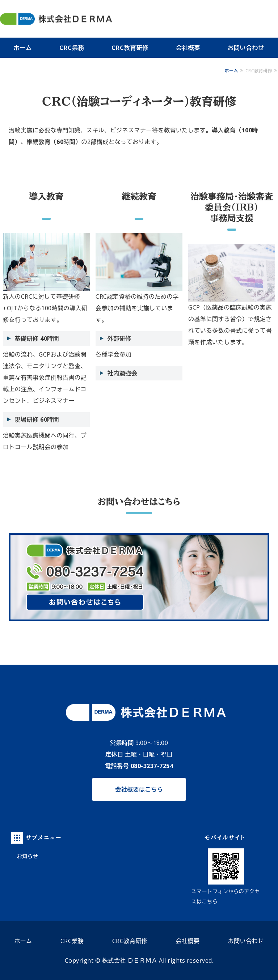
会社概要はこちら (139, 789)
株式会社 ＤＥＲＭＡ (130, 960)
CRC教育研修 (130, 48)
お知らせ (28, 856)
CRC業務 (72, 48)
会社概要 (188, 48)
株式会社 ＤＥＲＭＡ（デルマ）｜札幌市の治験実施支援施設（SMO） (80, 19)
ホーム (23, 48)
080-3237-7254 (152, 766)
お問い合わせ (246, 941)
